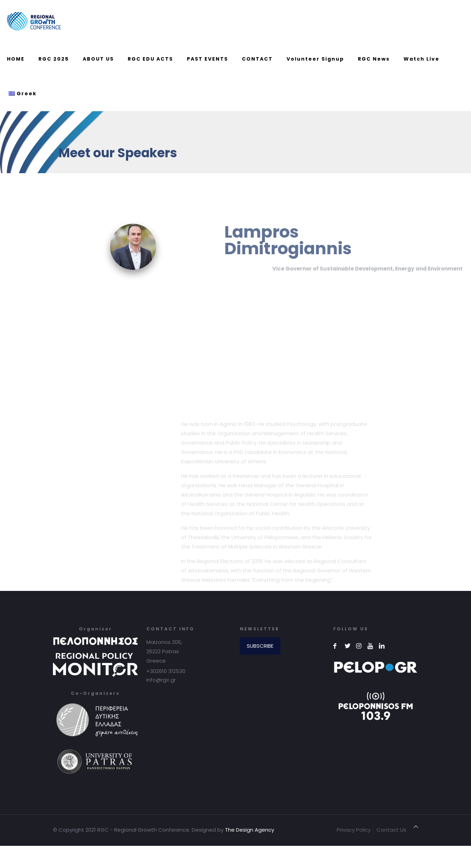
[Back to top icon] (416, 827)
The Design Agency (250, 830)
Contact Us (391, 830)
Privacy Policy (354, 830)
